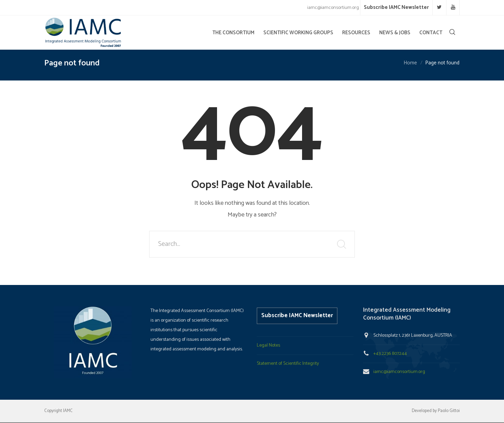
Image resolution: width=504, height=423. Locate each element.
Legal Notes (268, 345)
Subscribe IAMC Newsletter (396, 7)
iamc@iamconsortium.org (399, 372)
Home (410, 63)
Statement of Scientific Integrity (288, 364)
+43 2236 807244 (390, 354)
